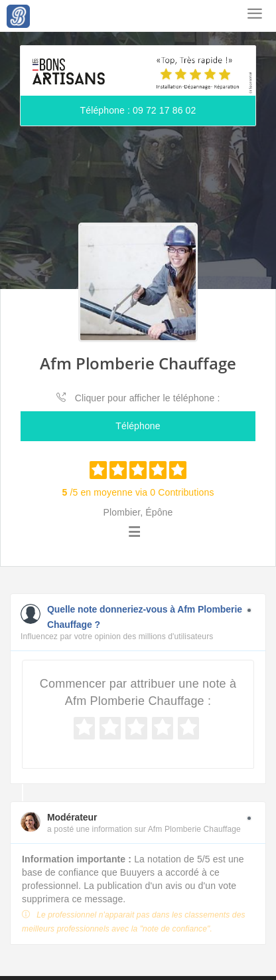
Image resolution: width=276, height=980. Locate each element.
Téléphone (138, 426)
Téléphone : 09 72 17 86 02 (138, 110)
